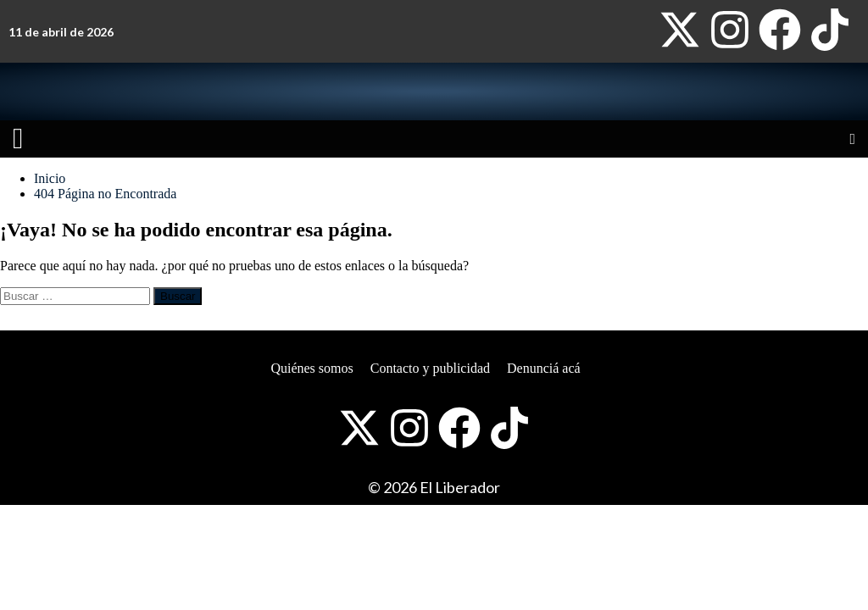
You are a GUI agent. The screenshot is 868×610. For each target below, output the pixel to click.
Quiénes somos (312, 368)
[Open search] (852, 139)
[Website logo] (176, 91)
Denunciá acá (544, 368)
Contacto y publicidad (430, 368)
